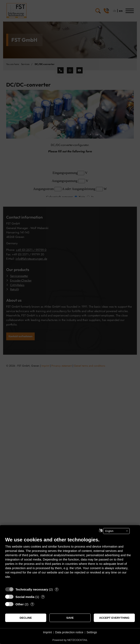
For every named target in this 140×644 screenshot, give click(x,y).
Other (20, 604)
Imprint (47, 632)
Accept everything (114, 618)
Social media (25, 597)
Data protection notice (69, 632)
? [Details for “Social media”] (43, 597)
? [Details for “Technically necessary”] (57, 589)
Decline (26, 618)
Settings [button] (92, 632)
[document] (70, 561)
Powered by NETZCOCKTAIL (70, 640)
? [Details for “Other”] (32, 604)
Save (70, 618)
